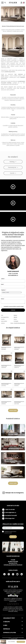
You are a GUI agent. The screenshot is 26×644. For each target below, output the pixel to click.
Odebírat (13, 537)
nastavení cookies (14, 639)
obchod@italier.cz (13, 275)
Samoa (15, 319)
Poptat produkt (21, 642)
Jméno (3, 279)
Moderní (15, 315)
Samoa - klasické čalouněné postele (18, 323)
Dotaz (3, 299)
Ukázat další (13, 410)
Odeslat (13, 310)
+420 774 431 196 (13, 274)
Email (3, 284)
